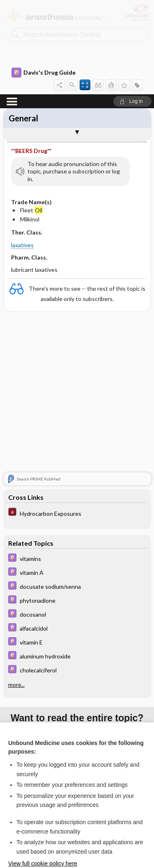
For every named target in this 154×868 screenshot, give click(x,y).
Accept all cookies (77, 795)
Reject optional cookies (77, 818)
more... (16, 590)
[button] (132, 7)
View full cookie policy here (43, 769)
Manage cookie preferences (77, 842)
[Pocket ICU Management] (77, 419)
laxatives (22, 151)
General (23, 24)
